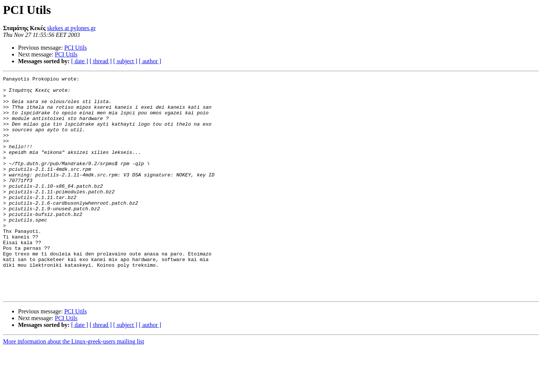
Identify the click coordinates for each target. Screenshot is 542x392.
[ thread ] (101, 61)
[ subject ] (125, 61)
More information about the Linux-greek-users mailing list (74, 385)
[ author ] (150, 61)
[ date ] (80, 61)
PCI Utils (76, 48)
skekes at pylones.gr (71, 28)
